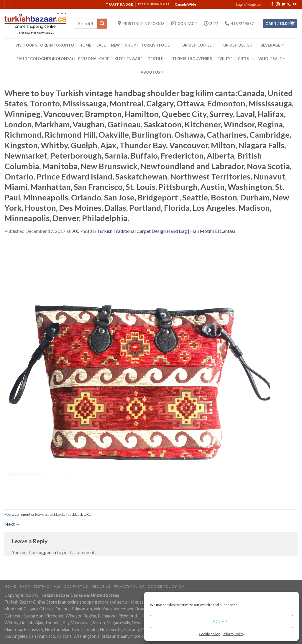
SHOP (131, 45)
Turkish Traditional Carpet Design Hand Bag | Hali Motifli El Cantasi (166, 231)
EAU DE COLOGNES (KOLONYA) (45, 59)
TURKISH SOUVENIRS (192, 59)
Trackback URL (78, 514)
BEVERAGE (272, 45)
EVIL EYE (225, 59)
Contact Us (76, 586)
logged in (47, 552)
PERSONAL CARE (94, 59)
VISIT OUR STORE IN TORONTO (45, 45)
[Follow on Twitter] (283, 4)
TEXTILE (157, 59)
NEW (115, 45)
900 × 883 (82, 231)
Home (10, 586)
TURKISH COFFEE (197, 45)
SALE (101, 45)
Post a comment (17, 514)
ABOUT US (152, 72)
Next (12, 524)
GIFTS (245, 59)
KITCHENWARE (128, 59)
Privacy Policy (233, 634)
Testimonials (47, 586)
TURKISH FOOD (158, 45)
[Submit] (102, 24)
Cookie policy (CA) (166, 586)
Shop (25, 586)
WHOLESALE (272, 59)
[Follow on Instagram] (278, 4)
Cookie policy (209, 634)
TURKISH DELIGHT (238, 45)
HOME (85, 45)
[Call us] (289, 4)
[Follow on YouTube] (295, 4)
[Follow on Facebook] (272, 4)
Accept (221, 621)
